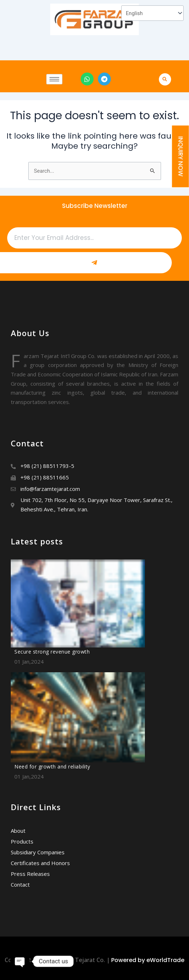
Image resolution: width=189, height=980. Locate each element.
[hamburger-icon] (54, 79)
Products (22, 841)
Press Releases (30, 874)
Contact (20, 884)
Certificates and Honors (40, 863)
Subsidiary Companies (38, 852)
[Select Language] (152, 13)
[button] (166, 79)
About (18, 831)
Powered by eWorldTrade (148, 960)
